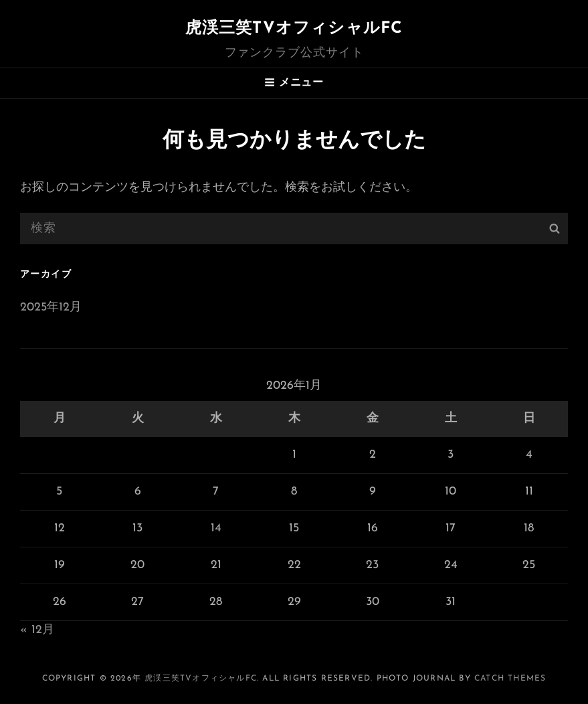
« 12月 (37, 630)
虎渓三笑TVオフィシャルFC (294, 29)
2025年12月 (51, 307)
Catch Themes (510, 679)
